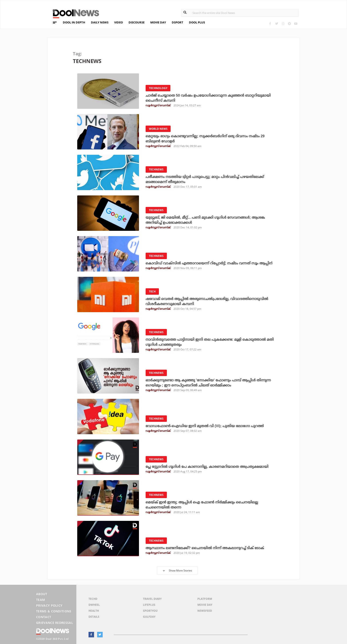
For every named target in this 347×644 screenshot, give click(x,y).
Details (94, 617)
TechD (93, 599)
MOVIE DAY (158, 22)
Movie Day (205, 605)
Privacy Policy (49, 605)
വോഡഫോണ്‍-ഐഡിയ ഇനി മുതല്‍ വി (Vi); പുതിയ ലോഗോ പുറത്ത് (205, 426)
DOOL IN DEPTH (74, 22)
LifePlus (149, 605)
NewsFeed (205, 611)
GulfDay (149, 617)
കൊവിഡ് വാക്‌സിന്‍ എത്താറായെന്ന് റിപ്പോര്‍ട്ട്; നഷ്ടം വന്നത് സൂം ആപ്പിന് (209, 263)
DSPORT (177, 22)
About (42, 594)
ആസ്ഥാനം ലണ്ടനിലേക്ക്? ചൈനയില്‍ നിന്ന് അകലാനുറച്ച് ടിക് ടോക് (205, 548)
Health (94, 611)
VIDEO (119, 22)
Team (40, 600)
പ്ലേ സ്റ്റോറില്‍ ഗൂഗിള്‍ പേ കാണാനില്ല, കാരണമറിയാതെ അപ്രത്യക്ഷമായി (207, 467)
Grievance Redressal (55, 623)
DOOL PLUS (197, 22)
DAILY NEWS (100, 22)
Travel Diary (152, 599)
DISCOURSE (137, 22)
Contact (44, 617)
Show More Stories (177, 570)
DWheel (94, 605)
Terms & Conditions (54, 611)
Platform (205, 599)
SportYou (150, 611)
